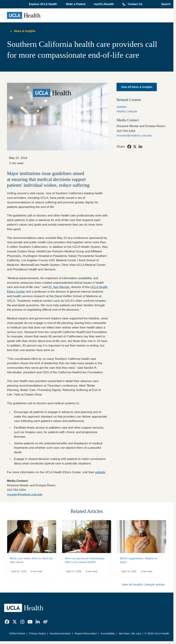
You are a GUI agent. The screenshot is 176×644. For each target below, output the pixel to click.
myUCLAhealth (104, 4)
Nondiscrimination (60, 633)
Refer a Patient (76, 4)
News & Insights (25, 31)
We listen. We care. (130, 633)
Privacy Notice (37, 633)
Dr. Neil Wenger (59, 287)
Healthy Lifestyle (127, 111)
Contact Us (135, 4)
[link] (129, 147)
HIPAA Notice (17, 633)
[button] (43, 4)
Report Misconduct (86, 633)
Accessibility (108, 633)
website (100, 472)
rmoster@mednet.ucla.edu (25, 494)
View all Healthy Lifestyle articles (143, 584)
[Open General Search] (165, 4)
